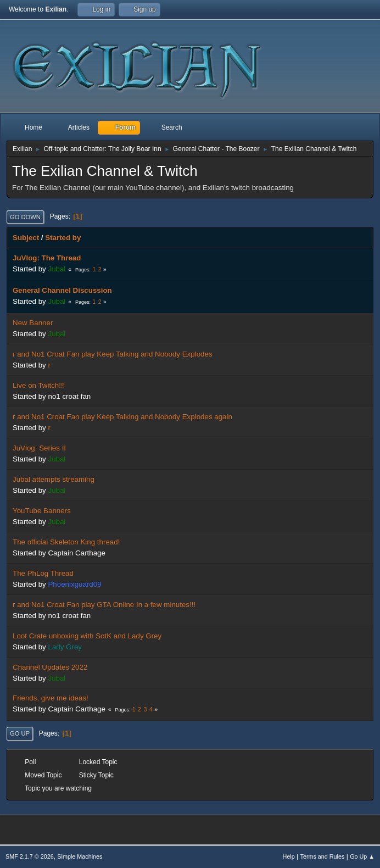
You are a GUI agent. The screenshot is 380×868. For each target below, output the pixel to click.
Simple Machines (80, 856)
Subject (26, 238)
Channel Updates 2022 (50, 667)
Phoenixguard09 (74, 584)
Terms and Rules (323, 856)
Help (289, 856)
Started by (63, 238)
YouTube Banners (42, 511)
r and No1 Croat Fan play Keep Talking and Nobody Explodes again (122, 417)
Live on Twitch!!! (39, 385)
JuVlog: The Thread (47, 258)
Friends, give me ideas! (51, 698)
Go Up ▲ (362, 856)
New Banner (33, 323)
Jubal (57, 269)
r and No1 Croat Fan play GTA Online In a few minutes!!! (104, 605)
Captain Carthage (76, 553)
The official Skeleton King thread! (66, 542)
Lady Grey (65, 647)
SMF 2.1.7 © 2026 (30, 856)
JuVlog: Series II (39, 448)
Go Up (20, 733)
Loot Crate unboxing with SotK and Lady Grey (87, 636)
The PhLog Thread (43, 573)
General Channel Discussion (62, 290)
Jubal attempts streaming (54, 479)
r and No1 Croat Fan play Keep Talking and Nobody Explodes (113, 354)
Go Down (25, 217)
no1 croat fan (69, 396)
